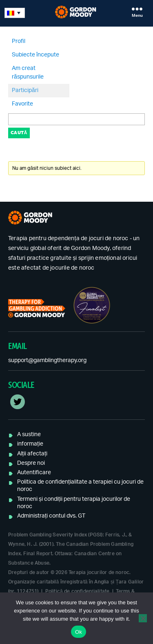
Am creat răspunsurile (28, 73)
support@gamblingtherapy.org (47, 360)
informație (30, 444)
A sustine (29, 435)
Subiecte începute (35, 55)
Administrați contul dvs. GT (51, 516)
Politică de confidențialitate (78, 591)
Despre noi (31, 463)
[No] (143, 618)
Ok (79, 632)
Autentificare (34, 473)
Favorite (22, 104)
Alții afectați (32, 454)
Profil (19, 41)
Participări (25, 90)
